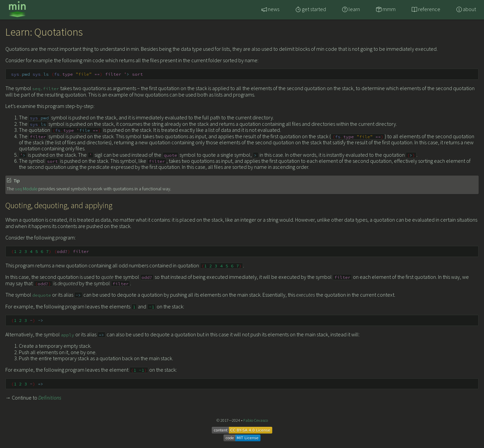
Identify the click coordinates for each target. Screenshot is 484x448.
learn (351, 9)
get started (311, 9)
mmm (386, 9)
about (466, 9)
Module (26, 189)
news (270, 9)
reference (426, 9)
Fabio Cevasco (256, 420)
